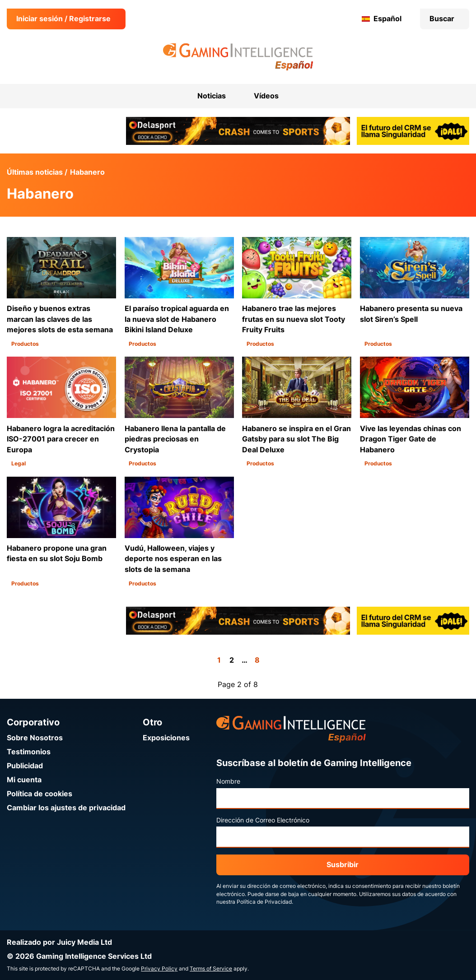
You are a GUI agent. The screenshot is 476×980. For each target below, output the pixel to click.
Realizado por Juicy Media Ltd (59, 942)
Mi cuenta (24, 780)
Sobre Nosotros (35, 738)
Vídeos (266, 96)
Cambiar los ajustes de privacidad (66, 808)
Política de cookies (40, 794)
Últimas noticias (35, 172)
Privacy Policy (159, 969)
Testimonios (29, 752)
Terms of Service (211, 969)
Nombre (228, 781)
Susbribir (343, 865)
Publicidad (25, 766)
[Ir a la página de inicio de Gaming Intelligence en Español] (238, 57)
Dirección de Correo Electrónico (263, 820)
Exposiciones (166, 738)
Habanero (87, 172)
